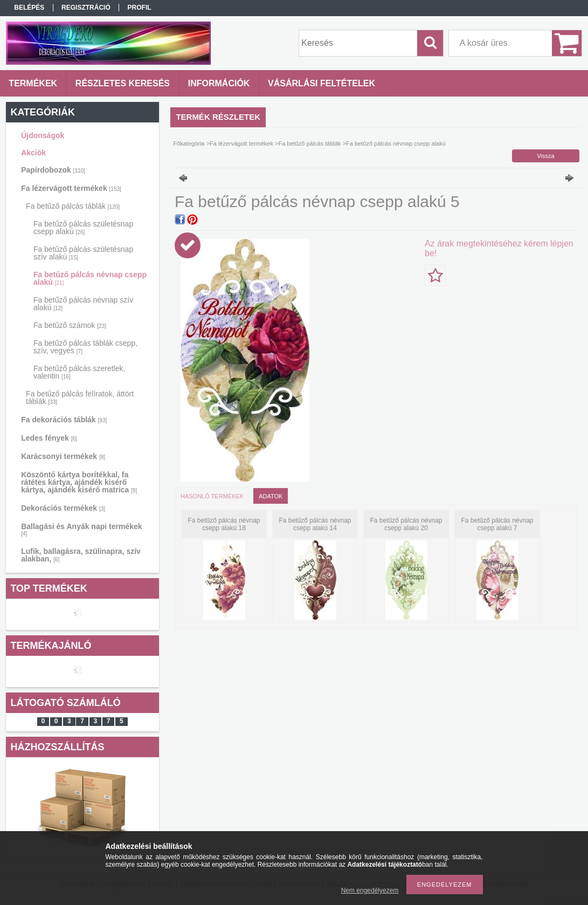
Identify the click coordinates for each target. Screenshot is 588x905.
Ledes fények (49, 438)
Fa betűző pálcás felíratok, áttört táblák (80, 397)
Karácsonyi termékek (63, 456)
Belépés (29, 8)
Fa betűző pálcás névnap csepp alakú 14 (315, 524)
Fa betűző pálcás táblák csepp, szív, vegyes (85, 347)
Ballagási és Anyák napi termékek (81, 529)
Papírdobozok (53, 170)
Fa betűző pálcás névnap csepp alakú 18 (224, 524)
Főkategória (189, 143)
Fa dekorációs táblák (64, 420)
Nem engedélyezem (370, 890)
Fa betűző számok (70, 325)
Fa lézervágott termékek (71, 188)
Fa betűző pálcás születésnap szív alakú (83, 253)
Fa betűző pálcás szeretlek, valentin (79, 372)
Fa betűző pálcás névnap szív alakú (83, 304)
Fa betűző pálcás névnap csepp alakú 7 (497, 524)
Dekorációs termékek (63, 508)
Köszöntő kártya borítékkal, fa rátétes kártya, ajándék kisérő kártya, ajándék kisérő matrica (79, 482)
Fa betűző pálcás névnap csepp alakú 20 (406, 524)
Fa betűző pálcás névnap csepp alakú (90, 278)
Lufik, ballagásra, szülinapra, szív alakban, (81, 555)
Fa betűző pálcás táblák (73, 206)
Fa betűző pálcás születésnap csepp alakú (83, 228)
